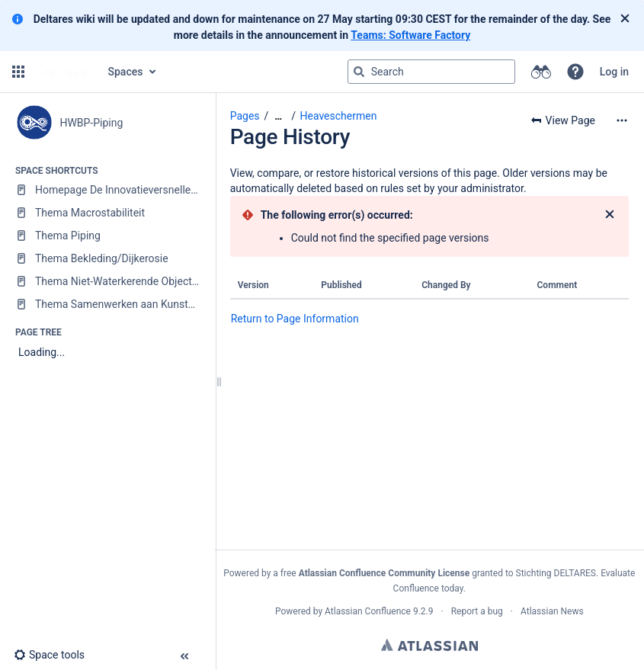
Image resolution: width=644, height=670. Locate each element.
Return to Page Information (295, 319)
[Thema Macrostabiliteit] (107, 213)
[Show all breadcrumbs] (278, 116)
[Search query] (431, 72)
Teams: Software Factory (410, 35)
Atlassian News (552, 611)
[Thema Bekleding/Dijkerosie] (107, 258)
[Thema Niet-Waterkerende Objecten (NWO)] (107, 281)
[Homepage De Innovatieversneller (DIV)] (107, 190)
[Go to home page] (65, 72)
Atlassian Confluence (368, 611)
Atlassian (429, 645)
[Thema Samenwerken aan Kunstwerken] (107, 304)
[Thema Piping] (107, 236)
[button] (18, 72)
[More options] (622, 120)
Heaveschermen (338, 116)
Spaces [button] (126, 72)
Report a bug (477, 611)
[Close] (625, 19)
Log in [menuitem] (614, 72)
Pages (245, 116)
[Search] (359, 72)
